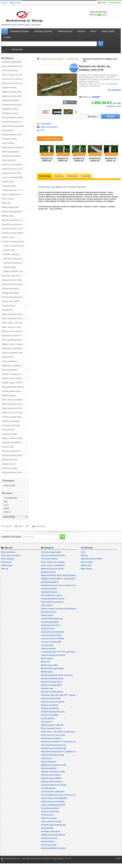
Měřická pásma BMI (10, 210)
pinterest (59, 212)
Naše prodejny (10, 488)
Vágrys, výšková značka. (12, 441)
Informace (10, 484)
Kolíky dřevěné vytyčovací (13, 150)
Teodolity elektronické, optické (14, 394)
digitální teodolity (52, 198)
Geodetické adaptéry (11, 103)
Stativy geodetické (9, 373)
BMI (6, 506)
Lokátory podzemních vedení (14, 198)
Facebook (8, 533)
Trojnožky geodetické (11, 424)
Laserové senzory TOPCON (14, 176)
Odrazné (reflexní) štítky (12, 283)
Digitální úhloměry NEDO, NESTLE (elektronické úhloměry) (15, 95)
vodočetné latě (80, 202)
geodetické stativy (91, 198)
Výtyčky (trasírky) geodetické (14, 458)
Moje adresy (6, 567)
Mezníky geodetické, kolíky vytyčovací (15, 223)
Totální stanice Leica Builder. (14, 416)
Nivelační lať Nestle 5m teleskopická (95, 164)
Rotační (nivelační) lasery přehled (16, 274)
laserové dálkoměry (46, 200)
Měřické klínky (8, 219)
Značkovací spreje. (10, 471)
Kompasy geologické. (11, 155)
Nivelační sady (8, 240)
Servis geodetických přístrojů (14, 343)
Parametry (59, 179)
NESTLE (8, 517)
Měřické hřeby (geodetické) (13, 215)
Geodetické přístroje (20, 34)
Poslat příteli (46, 127)
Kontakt (4, 3)
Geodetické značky (10, 112)
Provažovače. (8, 313)
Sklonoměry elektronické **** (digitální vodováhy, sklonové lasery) (15, 351)
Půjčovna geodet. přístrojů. (13, 317)
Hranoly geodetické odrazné (14, 125)
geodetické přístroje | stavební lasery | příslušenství (16, 20)
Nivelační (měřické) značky (13, 227)
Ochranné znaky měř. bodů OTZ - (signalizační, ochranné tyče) (15, 279)
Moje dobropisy (8, 563)
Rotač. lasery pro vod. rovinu (14, 330)
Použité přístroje (9, 309)
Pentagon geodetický (11, 296)
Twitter (20, 533)
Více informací (114, 93)
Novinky (84, 560)
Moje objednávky (8, 557)
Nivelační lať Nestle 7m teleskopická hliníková (111, 165)
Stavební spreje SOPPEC (13, 386)
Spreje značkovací (10, 364)
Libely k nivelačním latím (14, 249)
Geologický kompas (10, 116)
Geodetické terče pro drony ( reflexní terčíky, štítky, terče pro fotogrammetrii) (15, 108)
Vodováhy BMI (8, 450)
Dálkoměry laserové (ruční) (13, 86)
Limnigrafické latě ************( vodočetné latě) (15, 193)
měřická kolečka (106, 198)
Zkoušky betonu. (9, 467)
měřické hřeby (105, 200)
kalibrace (100, 204)
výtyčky (90, 202)
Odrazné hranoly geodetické (14, 287)
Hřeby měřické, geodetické (13, 129)
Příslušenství (73, 179)
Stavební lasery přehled (12, 381)
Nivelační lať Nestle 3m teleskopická (79, 164)
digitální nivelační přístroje (72, 198)
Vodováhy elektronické (11, 454)
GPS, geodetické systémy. (13, 121)
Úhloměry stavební (10, 437)
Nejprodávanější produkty (92, 563)
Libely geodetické (9, 189)
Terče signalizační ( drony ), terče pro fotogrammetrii (15, 407)
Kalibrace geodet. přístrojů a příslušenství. (15, 138)
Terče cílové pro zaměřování (14, 403)
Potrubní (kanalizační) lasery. (14, 300)
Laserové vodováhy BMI (12, 180)
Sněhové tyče (8, 360)
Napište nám (86, 570)
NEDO (7, 513)
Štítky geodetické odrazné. (13, 390)
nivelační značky (91, 200)
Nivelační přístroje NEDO (12, 236)
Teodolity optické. (9, 399)
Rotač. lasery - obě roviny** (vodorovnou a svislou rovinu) (15, 326)
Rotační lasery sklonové (12, 334)
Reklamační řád (65, 34)
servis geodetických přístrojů (82, 204)
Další (76, 115)
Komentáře (87, 179)
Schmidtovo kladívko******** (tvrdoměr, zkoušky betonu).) (15, 339)
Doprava (81, 34)
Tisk (42, 133)
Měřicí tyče (6, 206)
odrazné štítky (51, 202)
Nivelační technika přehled (13, 245)
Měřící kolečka (8, 202)
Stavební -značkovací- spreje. (14, 377)
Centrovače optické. (10, 73)
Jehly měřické (8, 133)
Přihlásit (103, 3)
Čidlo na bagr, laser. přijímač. (14, 78)
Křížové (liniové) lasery (11, 159)
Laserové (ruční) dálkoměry (13, 168)
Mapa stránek (15, 3)
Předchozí (38, 154)
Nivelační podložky (11, 257)
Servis (93, 34)
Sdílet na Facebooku (49, 130)
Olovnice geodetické (10, 292)
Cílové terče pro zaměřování (14, 82)
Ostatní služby (108, 34)
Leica (6, 510)
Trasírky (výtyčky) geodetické (14, 420)
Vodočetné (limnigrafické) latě (14, 446)
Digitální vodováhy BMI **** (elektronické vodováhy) (15, 99)
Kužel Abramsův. (9, 163)
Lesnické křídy (8, 185)
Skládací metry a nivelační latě (15, 347)
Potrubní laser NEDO (11, 304)
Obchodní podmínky (43, 34)
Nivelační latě (9, 253)
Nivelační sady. (10, 270)
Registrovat (116, 3)
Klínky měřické (8, 146)
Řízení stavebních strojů (12, 322)
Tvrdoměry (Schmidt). (11, 428)
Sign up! (5, 573)
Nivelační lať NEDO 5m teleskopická (63, 164)
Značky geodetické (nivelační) (14, 475)
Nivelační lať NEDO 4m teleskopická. (47, 164)
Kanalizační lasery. (10, 142)
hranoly (62, 202)
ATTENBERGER (11, 503)
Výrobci (9, 498)
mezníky (69, 202)
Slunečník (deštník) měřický (13, 356)
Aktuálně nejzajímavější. (12, 65)
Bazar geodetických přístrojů (14, 69)
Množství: (91, 120)
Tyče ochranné (8, 433)
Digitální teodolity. (9, 91)
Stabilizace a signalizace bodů (15, 369)
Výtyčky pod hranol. (10, 463)
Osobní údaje (7, 570)
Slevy (83, 557)
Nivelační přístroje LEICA (12, 232)
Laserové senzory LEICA (12, 172)
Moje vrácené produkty (11, 560)
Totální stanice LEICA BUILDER (15, 411)
